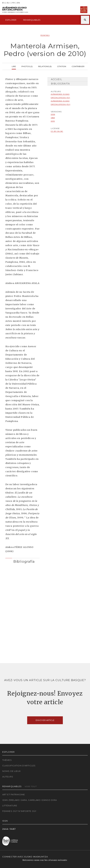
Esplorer (11, 20)
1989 (53, 118)
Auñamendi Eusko (15, 10)
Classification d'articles (19, 766)
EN (19, 3)
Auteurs (8, 777)
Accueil (57, 79)
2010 (53, 121)
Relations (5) (45, 66)
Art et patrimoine (14, 794)
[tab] (23, 561)
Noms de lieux (12, 771)
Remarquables (32, 20)
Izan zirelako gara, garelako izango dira (30, 800)
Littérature (10, 806)
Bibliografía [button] (24, 561)
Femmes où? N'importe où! (19, 811)
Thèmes (7, 760)
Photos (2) (27, 66)
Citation (62, 66)
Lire (14, 66)
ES (3, 3)
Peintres (45, 35)
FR (14, 3)
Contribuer (78, 66)
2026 (53, 114)
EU (8, 3)
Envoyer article (45, 720)
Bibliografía (60, 84)
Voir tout (31, 786)
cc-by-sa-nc (57, 131)
